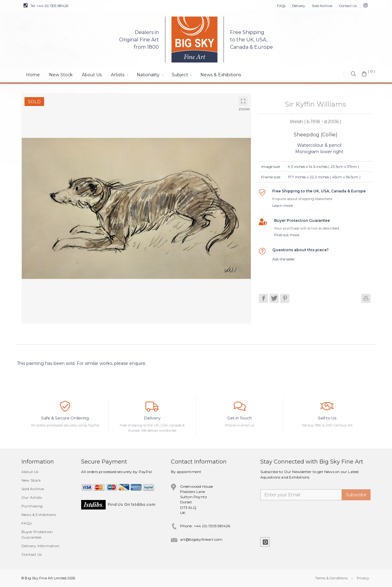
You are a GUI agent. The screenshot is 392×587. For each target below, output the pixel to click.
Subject (180, 75)
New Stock (61, 75)
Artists (118, 75)
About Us (92, 75)
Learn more (283, 205)
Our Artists (32, 497)
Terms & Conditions (331, 578)
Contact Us (348, 6)
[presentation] (307, 515)
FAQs (281, 6)
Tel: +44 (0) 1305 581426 (46, 6)
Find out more (287, 235)
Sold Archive (322, 6)
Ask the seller (284, 259)
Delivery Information (40, 546)
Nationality (148, 75)
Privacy (363, 578)
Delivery (299, 6)
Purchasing (32, 506)
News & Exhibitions (221, 75)
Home (33, 75)
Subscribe (356, 495)
